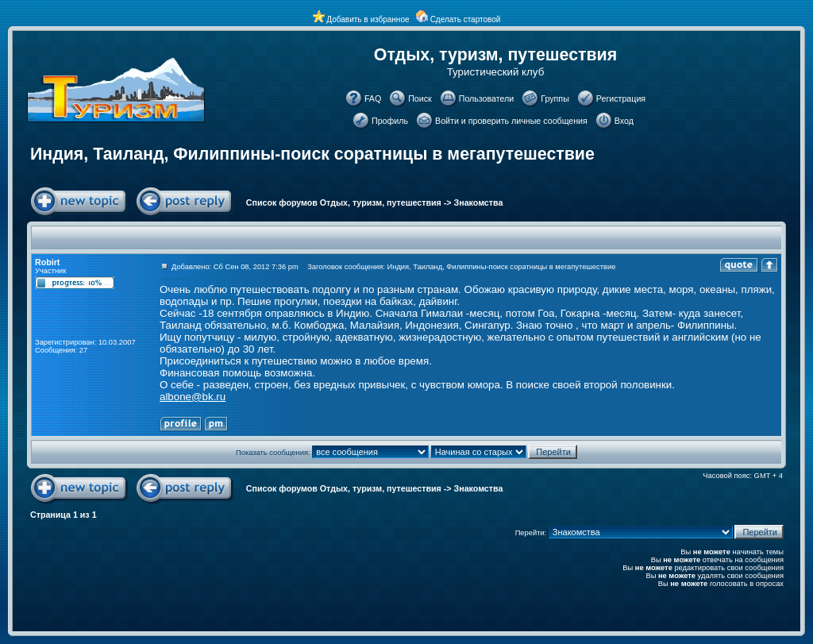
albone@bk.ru (193, 397)
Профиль (390, 121)
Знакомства (479, 202)
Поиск (420, 98)
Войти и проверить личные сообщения (511, 121)
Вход (624, 121)
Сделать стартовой (466, 19)
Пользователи (487, 98)
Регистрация (621, 98)
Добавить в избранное (368, 19)
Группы (555, 98)
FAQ (373, 98)
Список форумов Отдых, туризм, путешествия (344, 202)
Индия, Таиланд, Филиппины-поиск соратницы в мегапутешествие (312, 154)
